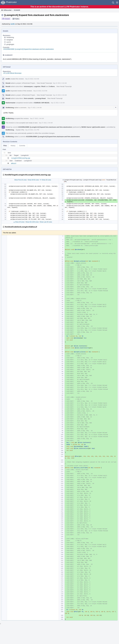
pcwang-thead (40, 98)
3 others (52, 86)
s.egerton (37, 86)
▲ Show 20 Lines (19, 222)
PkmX (43, 86)
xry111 (9, 42)
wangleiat (10, 40)
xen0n (13, 24)
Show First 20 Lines (20, 180)
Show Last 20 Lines (46, 222)
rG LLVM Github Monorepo (12, 73)
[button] (117, 3)
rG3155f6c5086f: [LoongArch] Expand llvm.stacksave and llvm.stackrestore (29, 49)
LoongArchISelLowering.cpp (21, 158)
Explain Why (20, 130)
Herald (8, 83)
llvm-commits (29, 98)
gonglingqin (10, 44)
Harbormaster (11, 103)
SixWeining (10, 37)
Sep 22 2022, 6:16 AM (32, 79)
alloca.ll (14, 163)
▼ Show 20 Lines (46, 180)
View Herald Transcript (44, 83)
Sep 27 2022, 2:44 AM (35, 108)
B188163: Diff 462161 (42, 103)
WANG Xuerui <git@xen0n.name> (93, 127)
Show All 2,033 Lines (32, 222)
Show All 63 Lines (33, 180)
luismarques (28, 86)
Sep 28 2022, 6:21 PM (32, 130)
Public (17, 19)
